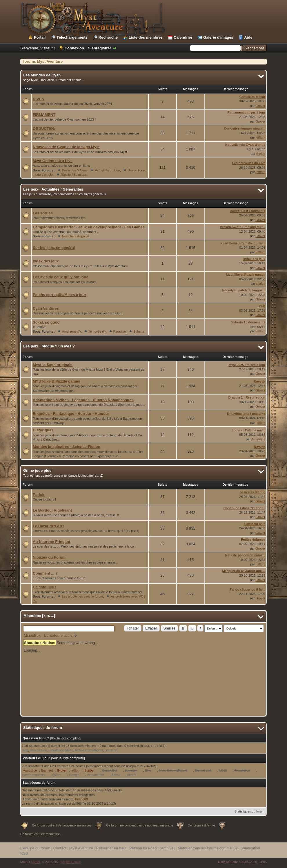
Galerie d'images (218, 37)
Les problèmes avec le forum (82, 596)
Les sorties (43, 213)
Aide (248, 37)
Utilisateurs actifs (58, 635)
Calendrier (183, 37)
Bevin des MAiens (75, 170)
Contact (60, 848)
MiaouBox (32, 635)
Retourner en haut (111, 848)
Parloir (39, 495)
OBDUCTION (44, 129)
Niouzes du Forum (49, 557)
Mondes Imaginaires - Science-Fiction (67, 447)
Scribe (261, 154)
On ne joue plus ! (38, 470)
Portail (40, 37)
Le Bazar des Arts (49, 526)
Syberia (139, 331)
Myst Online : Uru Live (53, 161)
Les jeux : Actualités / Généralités (53, 189)
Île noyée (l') (97, 331)
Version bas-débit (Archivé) (152, 848)
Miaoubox (32, 616)
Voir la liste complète (66, 738)
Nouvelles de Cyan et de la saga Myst (66, 147)
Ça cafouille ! (44, 587)
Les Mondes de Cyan (42, 75)
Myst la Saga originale (53, 365)
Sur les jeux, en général (54, 248)
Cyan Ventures (46, 308)
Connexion (74, 48)
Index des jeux (46, 261)
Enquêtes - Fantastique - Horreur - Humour (71, 414)
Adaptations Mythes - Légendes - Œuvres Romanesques (83, 400)
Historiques (43, 430)
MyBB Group (71, 862)
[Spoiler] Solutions (74, 175)
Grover (260, 106)
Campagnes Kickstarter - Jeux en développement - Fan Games (89, 227)
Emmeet (47, 770)
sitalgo (261, 284)
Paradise (120, 331)
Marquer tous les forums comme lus (208, 848)
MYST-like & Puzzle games (56, 381)
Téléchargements (72, 37)
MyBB (36, 862)
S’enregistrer (99, 48)
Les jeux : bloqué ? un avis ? (49, 346)
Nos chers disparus (76, 236)
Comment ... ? (45, 573)
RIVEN (39, 99)
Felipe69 (81, 799)
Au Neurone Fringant (51, 542)
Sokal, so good (46, 322)
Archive (49, 616)
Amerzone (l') (71, 331)
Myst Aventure (81, 848)
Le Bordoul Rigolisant (52, 510)
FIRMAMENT (44, 115)
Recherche (108, 37)
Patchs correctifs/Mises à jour (59, 295)
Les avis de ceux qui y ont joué (60, 277)
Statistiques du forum (249, 811)
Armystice (258, 439)
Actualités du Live (108, 170)
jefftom (260, 137)
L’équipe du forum (35, 848)
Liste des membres (146, 37)
